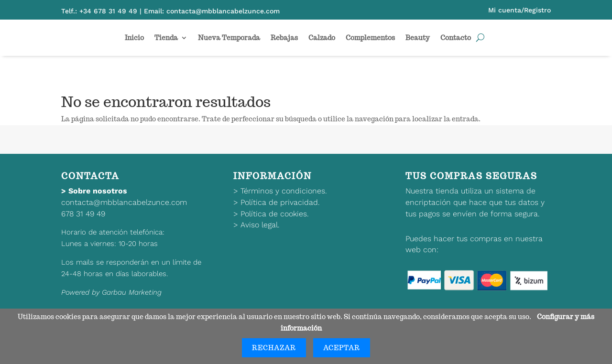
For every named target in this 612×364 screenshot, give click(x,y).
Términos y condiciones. (284, 191)
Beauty (418, 38)
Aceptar (342, 348)
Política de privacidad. (280, 202)
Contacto (456, 38)
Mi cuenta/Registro (519, 10)
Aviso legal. (260, 225)
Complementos (370, 38)
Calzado (322, 38)
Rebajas (284, 38)
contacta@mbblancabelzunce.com (124, 202)
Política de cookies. (275, 214)
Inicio (134, 38)
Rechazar (274, 348)
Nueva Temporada (229, 38)
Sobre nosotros (98, 191)
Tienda (166, 38)
